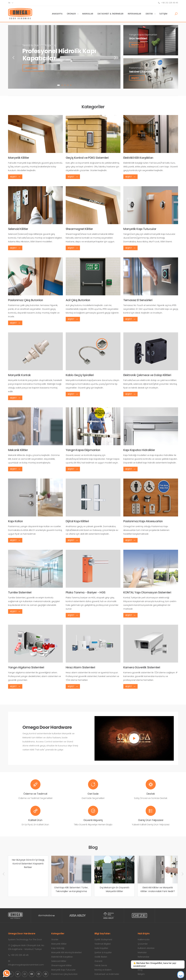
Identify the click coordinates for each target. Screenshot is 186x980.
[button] (176, 14)
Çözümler (143, 944)
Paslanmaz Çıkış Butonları (64, 974)
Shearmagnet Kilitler (62, 965)
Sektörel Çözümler (141, 72)
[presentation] (14, 58)
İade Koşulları (101, 948)
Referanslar (135, 14)
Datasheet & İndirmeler (111, 14)
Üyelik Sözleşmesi (103, 939)
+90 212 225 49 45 (168, 3)
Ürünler (71, 14)
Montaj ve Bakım (103, 970)
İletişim (163, 14)
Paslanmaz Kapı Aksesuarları (145, 68)
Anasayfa (57, 14)
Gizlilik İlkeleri (101, 957)
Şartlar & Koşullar (103, 952)
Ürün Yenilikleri (138, 38)
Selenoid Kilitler (59, 961)
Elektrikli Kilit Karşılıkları (62, 957)
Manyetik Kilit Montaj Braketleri (66, 952)
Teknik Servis (101, 965)
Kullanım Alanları (146, 948)
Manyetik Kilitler (59, 944)
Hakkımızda (144, 939)
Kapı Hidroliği (58, 948)
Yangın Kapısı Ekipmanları (143, 35)
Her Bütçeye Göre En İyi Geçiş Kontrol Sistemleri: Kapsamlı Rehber (28, 864)
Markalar (88, 14)
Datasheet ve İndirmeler (107, 974)
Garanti (98, 961)
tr (9, 3)
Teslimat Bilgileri (103, 944)
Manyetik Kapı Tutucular (63, 970)
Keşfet (137, 45)
